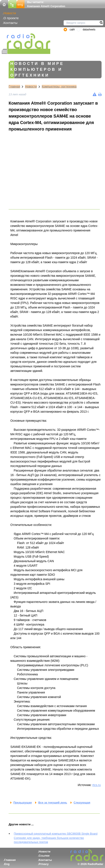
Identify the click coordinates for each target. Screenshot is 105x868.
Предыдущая (23, 803)
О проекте (11, 18)
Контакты (10, 23)
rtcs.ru (96, 785)
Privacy (44, 864)
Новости (10, 13)
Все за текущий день (53, 803)
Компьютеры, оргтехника (59, 86)
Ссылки (44, 856)
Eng (7, 864)
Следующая (82, 803)
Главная (14, 86)
